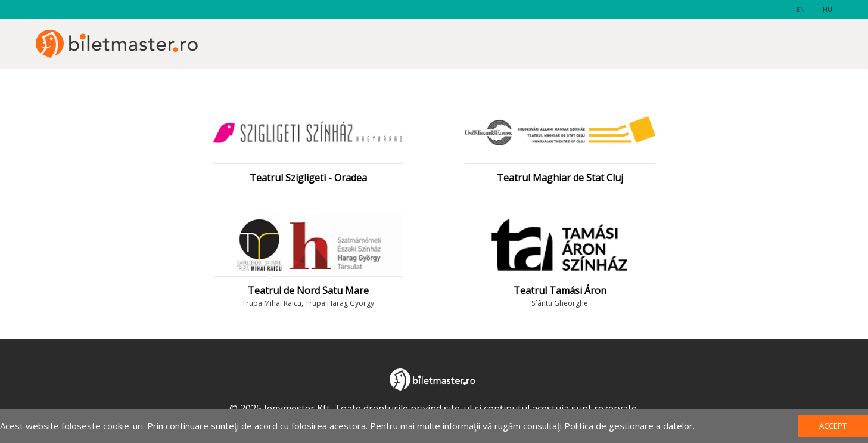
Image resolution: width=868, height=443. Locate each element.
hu (827, 9)
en (801, 9)
